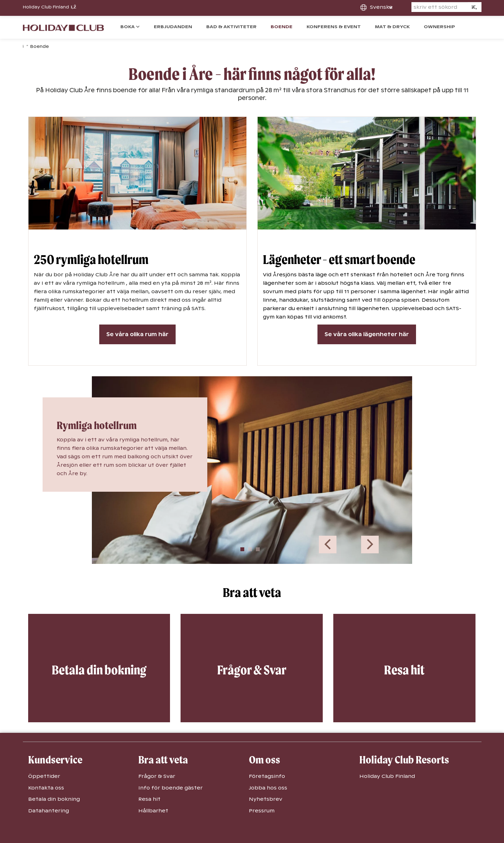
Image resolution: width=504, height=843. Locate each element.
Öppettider (44, 776)
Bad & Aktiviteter (231, 27)
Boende (282, 27)
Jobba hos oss (268, 788)
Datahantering (49, 811)
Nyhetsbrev (266, 799)
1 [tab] (242, 549)
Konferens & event (334, 27)
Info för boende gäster (171, 788)
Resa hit (149, 799)
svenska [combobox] (381, 7)
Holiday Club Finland (50, 7)
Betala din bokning (54, 799)
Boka (128, 27)
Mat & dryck (392, 27)
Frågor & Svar (157, 776)
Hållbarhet (153, 811)
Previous (328, 545)
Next (370, 545)
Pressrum (262, 811)
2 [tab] (250, 549)
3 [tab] (258, 549)
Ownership (439, 27)
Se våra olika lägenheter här (367, 334)
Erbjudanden (173, 27)
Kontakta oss (46, 788)
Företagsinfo (267, 776)
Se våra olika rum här (137, 334)
